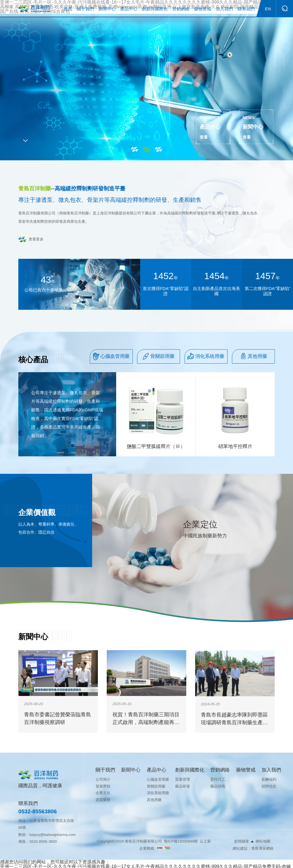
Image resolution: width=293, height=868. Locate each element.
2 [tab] (146, 149)
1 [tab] (134, 149)
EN (268, 9)
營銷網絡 (181, 9)
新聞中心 (107, 9)
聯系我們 (246, 9)
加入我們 (224, 9)
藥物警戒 (203, 9)
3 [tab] (159, 149)
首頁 (68, 9)
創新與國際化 (155, 9)
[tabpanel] (146, 87)
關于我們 (85, 9)
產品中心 (129, 9)
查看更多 (36, 239)
